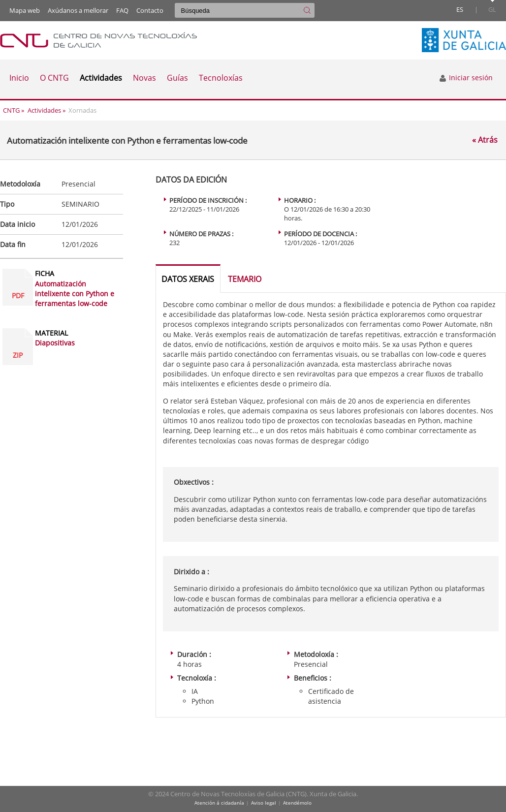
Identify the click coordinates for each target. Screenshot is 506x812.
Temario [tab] (245, 279)
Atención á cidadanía (219, 803)
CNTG (11, 110)
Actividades (44, 110)
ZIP (18, 355)
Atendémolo (297, 803)
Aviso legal (264, 803)
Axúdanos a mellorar (78, 10)
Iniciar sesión (466, 78)
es (460, 9)
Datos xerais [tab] (188, 279)
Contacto (150, 10)
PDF (18, 296)
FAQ (122, 10)
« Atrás (485, 140)
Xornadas (82, 110)
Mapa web (25, 10)
